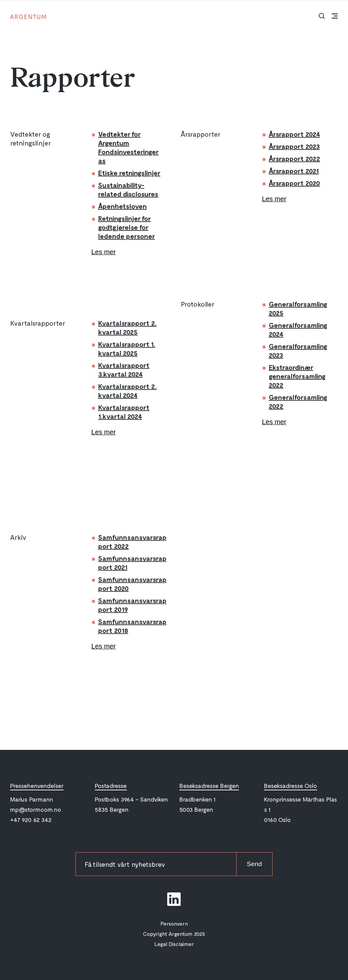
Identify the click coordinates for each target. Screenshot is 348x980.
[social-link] (174, 899)
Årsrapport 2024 (294, 134)
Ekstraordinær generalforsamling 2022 (297, 376)
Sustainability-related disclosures (128, 189)
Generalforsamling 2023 (298, 350)
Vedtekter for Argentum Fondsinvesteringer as (128, 147)
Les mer (104, 252)
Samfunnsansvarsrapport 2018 (132, 626)
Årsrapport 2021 (294, 171)
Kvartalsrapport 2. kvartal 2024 (127, 391)
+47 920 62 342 (31, 820)
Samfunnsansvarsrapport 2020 (132, 584)
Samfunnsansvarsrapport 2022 (132, 541)
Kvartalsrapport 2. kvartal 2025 (127, 327)
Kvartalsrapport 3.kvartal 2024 (124, 369)
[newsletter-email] (155, 864)
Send (254, 864)
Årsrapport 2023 (294, 146)
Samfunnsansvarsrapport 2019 (132, 605)
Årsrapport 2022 (294, 158)
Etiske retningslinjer (129, 173)
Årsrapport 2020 (294, 183)
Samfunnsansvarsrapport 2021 (132, 563)
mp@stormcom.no (36, 810)
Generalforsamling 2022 (298, 401)
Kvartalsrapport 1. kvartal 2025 (127, 348)
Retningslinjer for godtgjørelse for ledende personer (127, 227)
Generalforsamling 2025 (298, 308)
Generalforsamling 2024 (298, 329)
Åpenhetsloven (123, 206)
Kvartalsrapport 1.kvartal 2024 (124, 412)
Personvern (174, 924)
